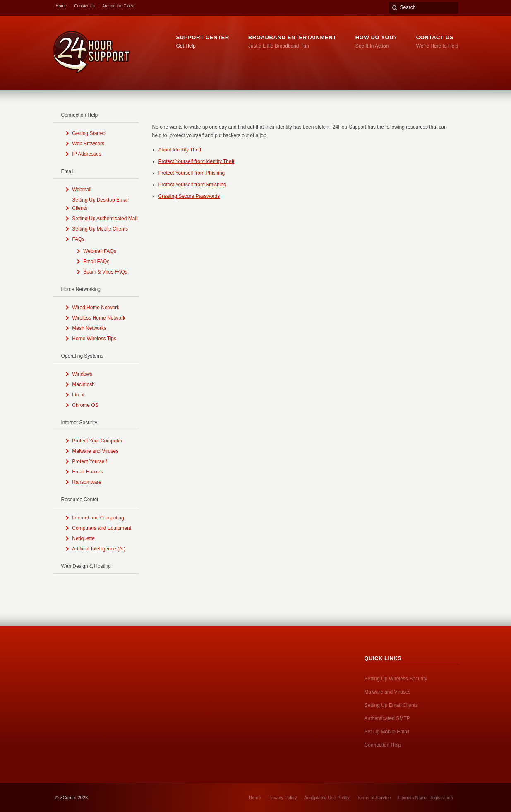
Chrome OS (85, 405)
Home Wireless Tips (94, 339)
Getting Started (89, 133)
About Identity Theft (180, 150)
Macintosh (83, 384)
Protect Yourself (89, 461)
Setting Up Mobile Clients (100, 229)
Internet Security (79, 423)
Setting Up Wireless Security (396, 679)
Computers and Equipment (102, 528)
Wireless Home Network (99, 318)
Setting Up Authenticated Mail (104, 219)
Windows (82, 374)
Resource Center (80, 500)
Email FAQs (96, 262)
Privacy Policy (283, 798)
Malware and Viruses (95, 451)
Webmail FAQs (100, 251)
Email (67, 171)
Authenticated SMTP (387, 718)
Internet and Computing (98, 518)
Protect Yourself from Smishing (192, 185)
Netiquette (83, 538)
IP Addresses (87, 154)
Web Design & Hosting (86, 566)
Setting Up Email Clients (391, 705)
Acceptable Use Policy (327, 798)
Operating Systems (82, 356)
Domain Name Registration (425, 798)
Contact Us (84, 6)
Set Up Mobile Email (387, 732)
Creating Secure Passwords (189, 196)
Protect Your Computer (97, 441)
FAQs (78, 239)
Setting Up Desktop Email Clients (100, 204)
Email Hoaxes (87, 472)
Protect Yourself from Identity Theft (197, 161)
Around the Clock (118, 6)
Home (61, 6)
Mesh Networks (89, 328)
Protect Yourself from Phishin (190, 173)
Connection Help (80, 115)
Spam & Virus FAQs (105, 272)
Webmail (82, 190)
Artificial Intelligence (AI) (99, 549)
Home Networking (81, 289)
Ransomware (87, 482)
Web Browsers (88, 144)
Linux (78, 395)
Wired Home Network (96, 308)
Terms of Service (374, 798)
